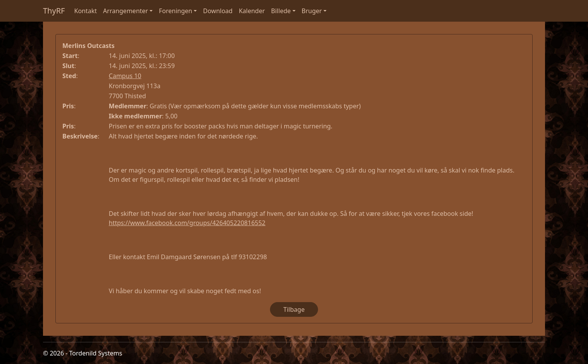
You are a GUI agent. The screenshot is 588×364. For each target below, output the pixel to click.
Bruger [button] (312, 11)
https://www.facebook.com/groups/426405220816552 (187, 223)
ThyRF (54, 11)
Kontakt (86, 11)
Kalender (252, 11)
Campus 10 (125, 76)
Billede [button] (281, 11)
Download (218, 11)
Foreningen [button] (175, 11)
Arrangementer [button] (126, 11)
